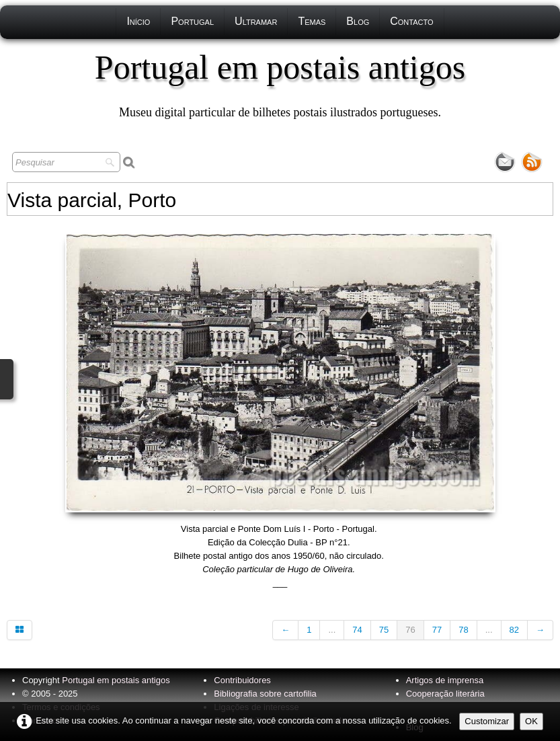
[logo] (280, 84)
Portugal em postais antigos (116, 680)
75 (384, 630)
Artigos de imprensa (445, 680)
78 (463, 630)
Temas (312, 21)
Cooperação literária (445, 694)
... (332, 630)
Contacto (411, 21)
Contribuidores (242, 680)
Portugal (192, 21)
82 (514, 630)
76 (410, 630)
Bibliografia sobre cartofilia (265, 694)
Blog (358, 21)
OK (531, 721)
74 (357, 630)
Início (138, 21)
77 (437, 630)
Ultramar (256, 21)
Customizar (487, 721)
